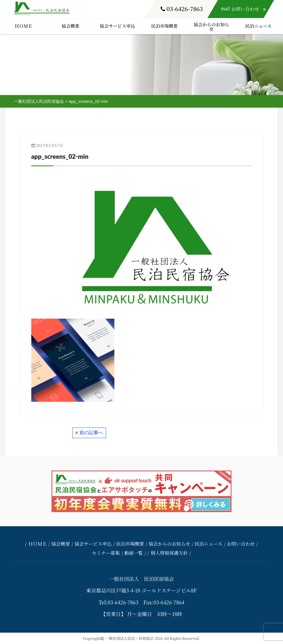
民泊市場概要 (164, 26)
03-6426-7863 (182, 9)
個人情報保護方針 (169, 553)
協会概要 (70, 26)
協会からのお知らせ (211, 27)
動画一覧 (134, 553)
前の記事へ (91, 433)
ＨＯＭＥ (24, 26)
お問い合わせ (241, 544)
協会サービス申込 (117, 26)
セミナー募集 (106, 553)
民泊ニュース (258, 26)
